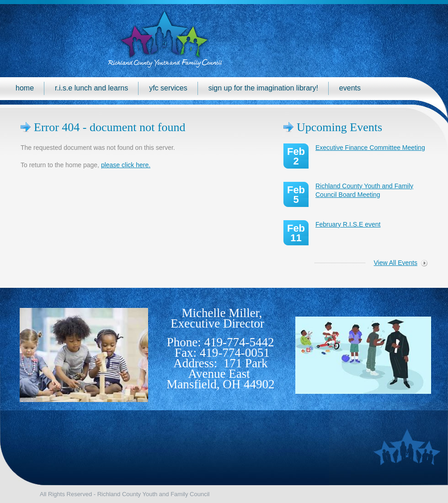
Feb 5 (296, 195)
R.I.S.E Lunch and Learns (91, 88)
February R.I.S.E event (348, 224)
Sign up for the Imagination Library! (263, 88)
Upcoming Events (339, 127)
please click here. (126, 165)
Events (350, 88)
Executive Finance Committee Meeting (370, 148)
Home (25, 88)
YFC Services (168, 88)
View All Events (396, 263)
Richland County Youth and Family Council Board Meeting (364, 190)
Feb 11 (296, 233)
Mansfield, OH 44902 (220, 384)
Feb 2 (296, 156)
